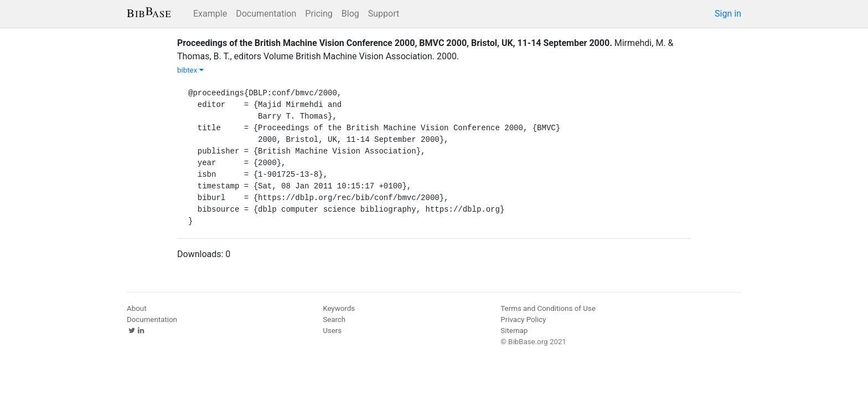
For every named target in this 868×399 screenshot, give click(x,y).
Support (384, 14)
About (137, 308)
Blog (350, 14)
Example (210, 14)
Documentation (266, 14)
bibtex (190, 70)
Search (334, 319)
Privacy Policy (523, 319)
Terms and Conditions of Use (548, 308)
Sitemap (514, 331)
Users (332, 331)
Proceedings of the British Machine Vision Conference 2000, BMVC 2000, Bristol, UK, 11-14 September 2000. (395, 43)
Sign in (728, 14)
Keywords (339, 308)
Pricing (319, 14)
